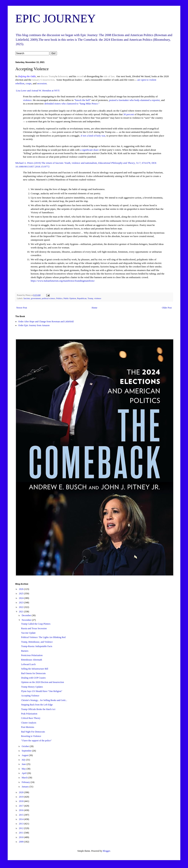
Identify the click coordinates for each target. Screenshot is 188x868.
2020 (22, 792)
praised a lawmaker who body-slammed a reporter (134, 100)
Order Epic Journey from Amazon (34, 325)
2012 (22, 828)
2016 (22, 810)
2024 (22, 598)
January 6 (37, 80)
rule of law (109, 76)
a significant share (89, 150)
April (24, 773)
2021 (22, 612)
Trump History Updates (32, 687)
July (24, 760)
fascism (27, 298)
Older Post (167, 308)
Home (94, 308)
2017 (22, 806)
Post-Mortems (28, 727)
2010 (22, 837)
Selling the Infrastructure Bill (35, 669)
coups (28, 83)
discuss (44, 76)
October (26, 746)
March (25, 778)
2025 (22, 594)
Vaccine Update (28, 633)
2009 (22, 842)
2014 (22, 819)
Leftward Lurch (28, 664)
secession (42, 83)
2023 (22, 603)
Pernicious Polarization (32, 655)
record (80, 76)
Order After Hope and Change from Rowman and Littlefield (46, 322)
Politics (59, 298)
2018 (22, 801)
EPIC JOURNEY (55, 18)
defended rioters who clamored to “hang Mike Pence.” (72, 104)
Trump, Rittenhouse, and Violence (37, 642)
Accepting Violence (30, 696)
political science (49, 298)
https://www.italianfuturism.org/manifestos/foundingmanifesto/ (63, 281)
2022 (22, 607)
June (24, 764)
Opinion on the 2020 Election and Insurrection (42, 682)
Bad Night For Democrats (33, 732)
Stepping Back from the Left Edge (37, 705)
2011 (22, 833)
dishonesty (63, 76)
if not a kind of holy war (93, 136)
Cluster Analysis (29, 723)
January (26, 787)
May (24, 769)
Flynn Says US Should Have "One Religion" (42, 691)
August (25, 755)
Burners (25, 651)
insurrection (48, 80)
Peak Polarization (29, 714)
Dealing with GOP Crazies (33, 678)
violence (27, 100)
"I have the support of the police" (36, 741)
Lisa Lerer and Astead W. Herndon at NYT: (38, 91)
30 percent (129, 114)
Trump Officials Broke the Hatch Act (38, 709)
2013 (22, 824)
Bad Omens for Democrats (33, 673)
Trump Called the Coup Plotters (36, 624)
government (36, 298)
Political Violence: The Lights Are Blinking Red (43, 637)
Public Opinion (70, 298)
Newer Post (22, 308)
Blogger (106, 851)
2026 (22, 589)
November (27, 620)
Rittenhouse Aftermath (32, 660)
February (26, 782)
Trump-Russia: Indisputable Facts (37, 646)
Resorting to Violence (31, 736)
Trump (52, 76)
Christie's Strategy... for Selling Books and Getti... (44, 700)
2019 (22, 797)
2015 (22, 815)
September (27, 751)
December (27, 615)
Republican (82, 298)
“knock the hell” (82, 100)
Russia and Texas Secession (34, 628)
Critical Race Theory (31, 718)
